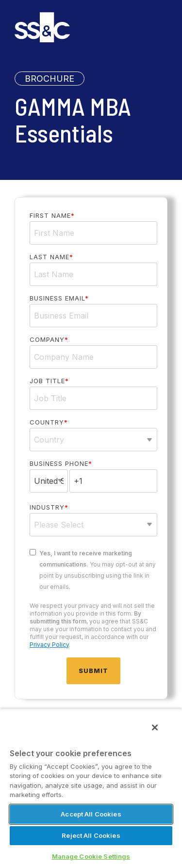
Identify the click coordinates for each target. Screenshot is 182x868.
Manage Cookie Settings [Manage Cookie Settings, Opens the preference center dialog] (91, 856)
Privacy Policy (49, 645)
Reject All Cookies (91, 835)
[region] (91, 788)
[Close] (155, 727)
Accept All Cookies (91, 814)
